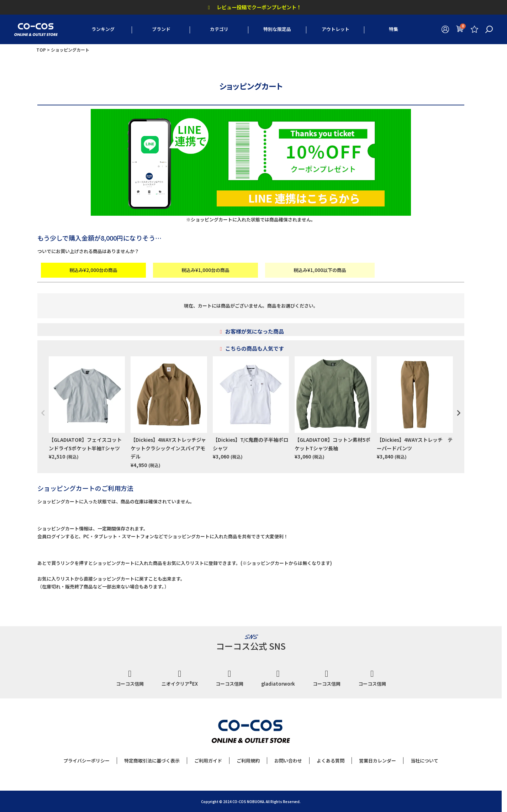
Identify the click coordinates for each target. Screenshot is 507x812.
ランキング (103, 29)
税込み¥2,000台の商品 (93, 270)
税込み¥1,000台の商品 (205, 270)
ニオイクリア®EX (180, 678)
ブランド (161, 29)
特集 (394, 29)
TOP (41, 50)
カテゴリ (219, 29)
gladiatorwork (278, 678)
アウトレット (336, 29)
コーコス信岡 (130, 678)
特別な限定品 (277, 29)
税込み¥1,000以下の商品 (320, 270)
